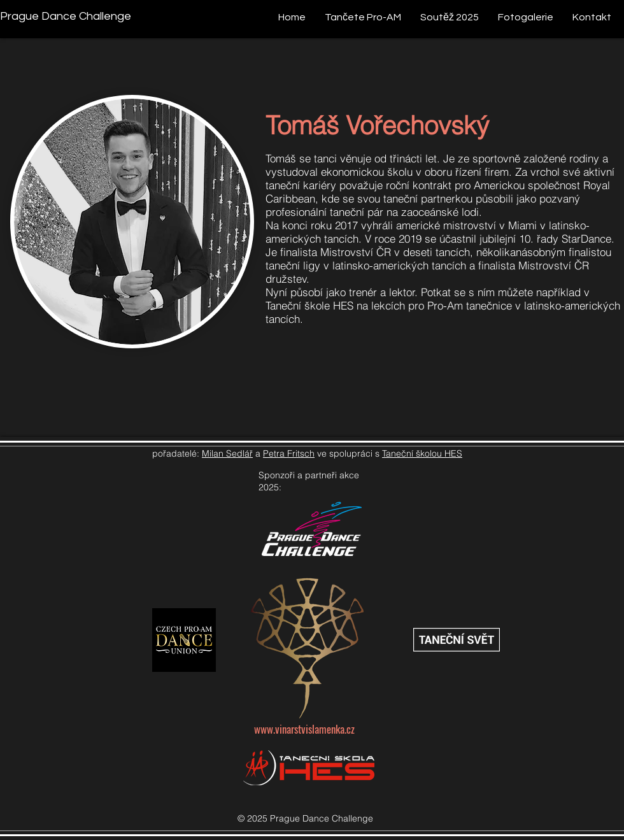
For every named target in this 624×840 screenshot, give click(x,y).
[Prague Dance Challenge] (66, 16)
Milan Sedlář (227, 453)
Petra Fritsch (289, 453)
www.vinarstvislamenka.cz (304, 729)
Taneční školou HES (422, 453)
